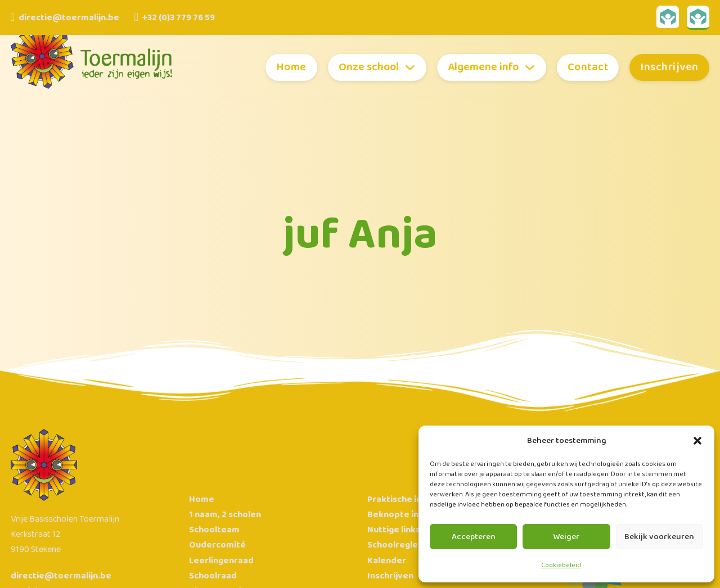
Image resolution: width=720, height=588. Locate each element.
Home (291, 67)
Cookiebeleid (561, 565)
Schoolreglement (404, 545)
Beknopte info (398, 515)
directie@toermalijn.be (69, 18)
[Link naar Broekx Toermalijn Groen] (698, 18)
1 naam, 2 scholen (225, 515)
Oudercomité (217, 545)
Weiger (566, 537)
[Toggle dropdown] (410, 67)
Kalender (387, 561)
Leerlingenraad (221, 561)
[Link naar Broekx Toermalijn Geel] (668, 18)
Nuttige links (394, 530)
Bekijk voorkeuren (659, 537)
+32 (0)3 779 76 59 (179, 18)
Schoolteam (214, 530)
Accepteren (474, 537)
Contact (588, 67)
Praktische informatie (413, 499)
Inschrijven (669, 67)
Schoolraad (213, 576)
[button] (697, 441)
